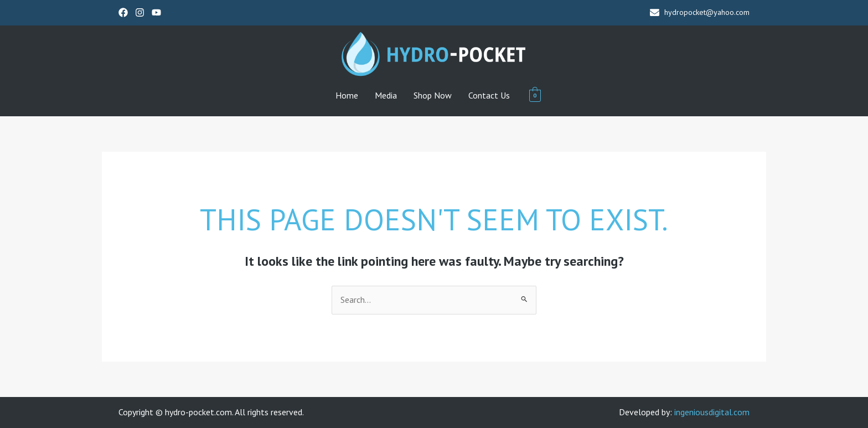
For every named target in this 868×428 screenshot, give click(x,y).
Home (347, 95)
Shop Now (433, 95)
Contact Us (489, 95)
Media (386, 95)
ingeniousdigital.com (712, 412)
